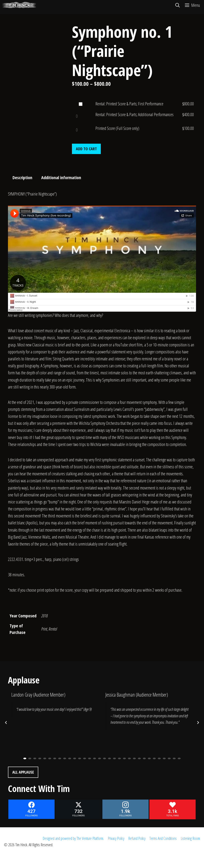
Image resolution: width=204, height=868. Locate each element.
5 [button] (45, 758)
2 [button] (30, 758)
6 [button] (50, 758)
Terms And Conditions (163, 838)
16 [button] (100, 758)
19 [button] (114, 758)
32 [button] (179, 758)
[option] (55, 707)
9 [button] (65, 758)
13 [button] (85, 758)
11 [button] (75, 758)
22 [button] (129, 758)
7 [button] (55, 758)
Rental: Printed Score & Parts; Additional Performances (134, 114)
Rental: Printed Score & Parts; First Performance (129, 104)
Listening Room (190, 838)
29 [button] (164, 758)
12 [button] (80, 758)
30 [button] (169, 758)
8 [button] (60, 758)
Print (44, 629)
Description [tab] (22, 177)
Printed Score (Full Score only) (117, 128)
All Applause (23, 772)
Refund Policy (137, 838)
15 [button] (95, 758)
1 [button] (25, 758)
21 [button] (124, 758)
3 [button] (35, 758)
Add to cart (86, 149)
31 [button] (174, 758)
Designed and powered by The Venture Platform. (73, 838)
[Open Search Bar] (177, 5)
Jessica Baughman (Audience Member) (137, 695)
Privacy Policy (116, 838)
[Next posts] (198, 723)
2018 (44, 616)
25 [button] (144, 758)
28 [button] (159, 758)
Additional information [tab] (61, 177)
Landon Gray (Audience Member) (38, 695)
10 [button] (70, 758)
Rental (53, 629)
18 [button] (109, 758)
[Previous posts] (6, 723)
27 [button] (154, 758)
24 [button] (139, 758)
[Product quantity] (77, 116)
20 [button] (119, 758)
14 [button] (90, 758)
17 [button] (104, 758)
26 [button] (149, 758)
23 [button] (134, 758)
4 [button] (40, 758)
